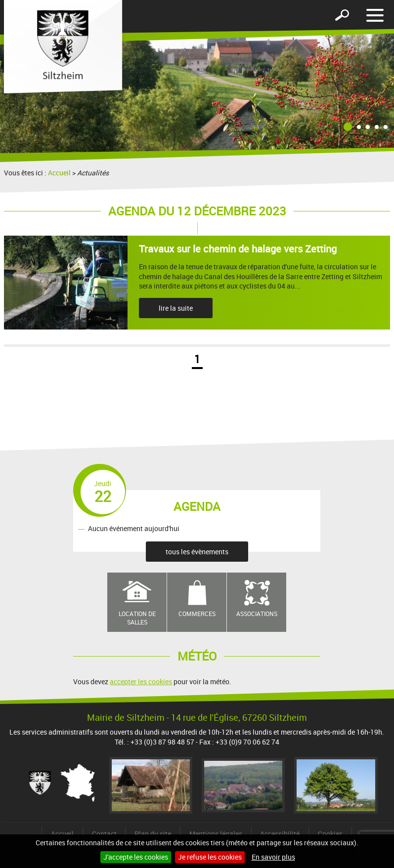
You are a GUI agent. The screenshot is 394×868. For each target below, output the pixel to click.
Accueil (59, 173)
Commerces (197, 614)
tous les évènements (197, 552)
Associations (257, 614)
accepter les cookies (141, 682)
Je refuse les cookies (210, 857)
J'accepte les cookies (136, 857)
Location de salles (137, 618)
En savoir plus (273, 857)
